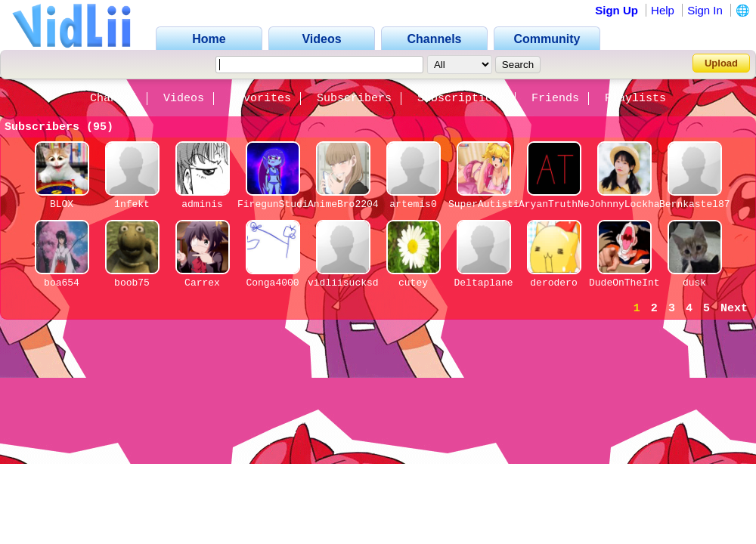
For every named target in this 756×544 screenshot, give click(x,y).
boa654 (62, 283)
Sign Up (617, 10)
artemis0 (413, 204)
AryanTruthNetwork (569, 204)
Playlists (635, 99)
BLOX (62, 204)
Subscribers (354, 99)
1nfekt (132, 204)
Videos (184, 99)
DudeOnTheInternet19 (645, 283)
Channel (114, 99)
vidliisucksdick (352, 283)
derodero (553, 283)
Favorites (260, 99)
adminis (202, 204)
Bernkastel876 (697, 204)
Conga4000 (272, 283)
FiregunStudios (279, 204)
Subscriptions (462, 99)
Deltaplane (483, 283)
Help (663, 10)
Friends (555, 99)
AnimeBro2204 (343, 204)
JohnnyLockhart (630, 204)
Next (734, 309)
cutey (413, 283)
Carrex (202, 283)
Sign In (705, 10)
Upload (721, 63)
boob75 (132, 283)
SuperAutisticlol (496, 204)
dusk (694, 283)
